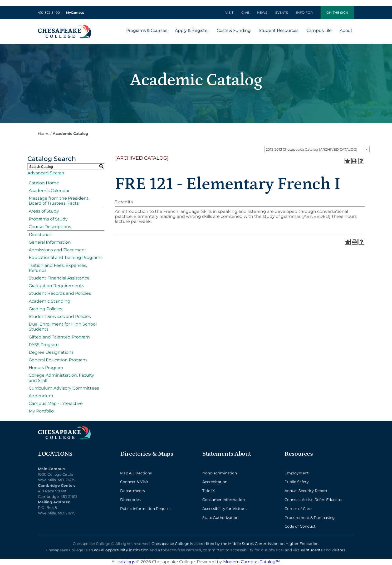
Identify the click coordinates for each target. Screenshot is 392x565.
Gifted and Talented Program (59, 337)
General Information (50, 242)
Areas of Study (44, 211)
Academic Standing (50, 301)
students (314, 550)
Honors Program (46, 368)
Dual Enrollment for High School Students (63, 327)
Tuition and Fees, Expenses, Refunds (58, 268)
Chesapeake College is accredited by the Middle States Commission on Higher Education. (235, 544)
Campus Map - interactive (56, 403)
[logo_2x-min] (65, 27)
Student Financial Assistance (59, 278)
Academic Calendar (49, 191)
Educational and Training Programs (66, 257)
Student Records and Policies (60, 293)
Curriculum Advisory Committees (64, 388)
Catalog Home (44, 183)
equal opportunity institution (121, 550)
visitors (339, 550)
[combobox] (317, 149)
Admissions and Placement (58, 250)
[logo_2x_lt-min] (64, 428)
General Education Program (58, 360)
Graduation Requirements (56, 286)
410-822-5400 (49, 13)
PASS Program (44, 345)
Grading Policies (45, 309)
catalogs (126, 562)
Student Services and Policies (60, 316)
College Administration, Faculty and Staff (61, 378)
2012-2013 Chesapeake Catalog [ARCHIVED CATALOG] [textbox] (312, 149)
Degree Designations (51, 352)
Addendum (41, 396)
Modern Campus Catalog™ (251, 562)
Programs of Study (48, 219)
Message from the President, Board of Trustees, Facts (59, 201)
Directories (40, 235)
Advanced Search (46, 173)
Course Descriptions (50, 227)
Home (44, 134)
